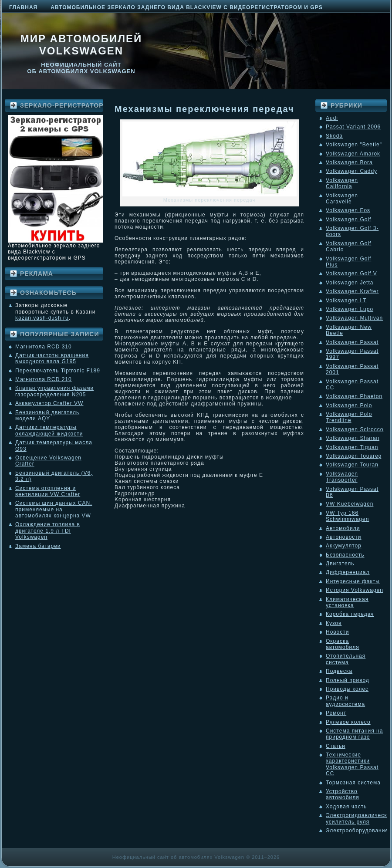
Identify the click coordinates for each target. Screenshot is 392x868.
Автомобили (343, 528)
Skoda (334, 136)
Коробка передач (350, 614)
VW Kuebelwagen (350, 504)
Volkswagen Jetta (350, 283)
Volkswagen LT (346, 301)
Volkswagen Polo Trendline (349, 417)
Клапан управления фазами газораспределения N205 (54, 391)
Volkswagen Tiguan (352, 447)
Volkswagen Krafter (352, 291)
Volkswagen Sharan (353, 438)
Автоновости (344, 537)
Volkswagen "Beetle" (354, 145)
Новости (337, 632)
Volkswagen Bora (349, 162)
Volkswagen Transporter (342, 477)
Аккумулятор (344, 546)
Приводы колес (347, 689)
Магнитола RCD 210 (44, 379)
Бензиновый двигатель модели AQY (47, 415)
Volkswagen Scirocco (355, 429)
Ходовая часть (346, 807)
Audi (332, 118)
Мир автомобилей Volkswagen (81, 45)
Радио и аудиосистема (345, 701)
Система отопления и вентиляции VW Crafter (48, 491)
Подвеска (339, 671)
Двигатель (340, 564)
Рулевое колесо (348, 722)
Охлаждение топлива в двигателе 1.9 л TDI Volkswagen (48, 531)
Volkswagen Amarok (353, 154)
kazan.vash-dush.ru (42, 318)
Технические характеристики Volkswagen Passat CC (352, 764)
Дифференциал (348, 572)
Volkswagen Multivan (354, 318)
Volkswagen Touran (352, 465)
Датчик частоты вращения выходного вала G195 (52, 358)
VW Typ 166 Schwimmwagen (347, 516)
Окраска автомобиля (343, 644)
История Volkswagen (355, 590)
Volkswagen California (342, 183)
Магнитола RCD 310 (44, 347)
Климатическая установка (347, 602)
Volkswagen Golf (348, 220)
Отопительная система (346, 659)
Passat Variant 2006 (353, 127)
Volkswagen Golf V (351, 274)
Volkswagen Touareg (354, 456)
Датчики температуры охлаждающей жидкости (49, 430)
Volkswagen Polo (349, 405)
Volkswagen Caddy (351, 171)
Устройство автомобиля (343, 794)
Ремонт (336, 713)
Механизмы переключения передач (204, 109)
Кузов (334, 623)
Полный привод (348, 680)
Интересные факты (353, 581)
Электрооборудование (357, 831)
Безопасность (345, 555)
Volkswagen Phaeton (354, 396)
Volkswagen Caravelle (342, 199)
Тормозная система (353, 783)
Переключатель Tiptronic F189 (58, 371)
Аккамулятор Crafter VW (49, 403)
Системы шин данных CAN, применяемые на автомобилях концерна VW (54, 509)
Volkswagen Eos (348, 210)
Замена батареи (38, 546)
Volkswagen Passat (352, 342)
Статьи (336, 746)
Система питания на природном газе (354, 734)
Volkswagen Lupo (350, 309)
